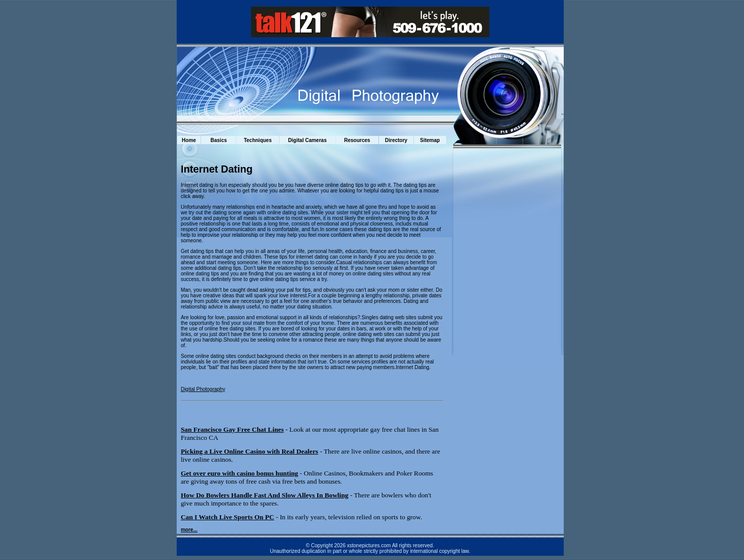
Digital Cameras (308, 140)
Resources (357, 140)
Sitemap (430, 140)
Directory (396, 140)
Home (189, 140)
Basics (218, 140)
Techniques (258, 140)
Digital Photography (203, 389)
